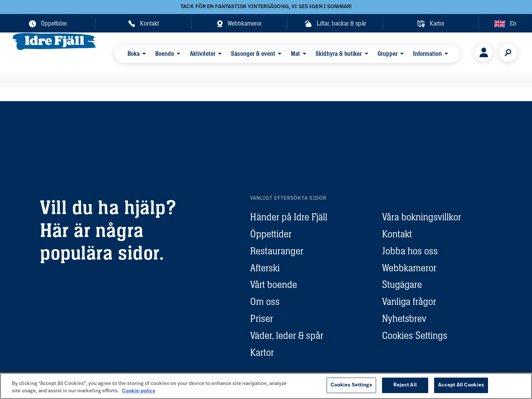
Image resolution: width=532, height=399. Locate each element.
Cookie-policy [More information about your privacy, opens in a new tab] (139, 391)
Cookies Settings (415, 335)
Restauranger (277, 251)
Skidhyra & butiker (321, 52)
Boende (162, 52)
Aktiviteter (196, 52)
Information (402, 52)
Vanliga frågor (409, 301)
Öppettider (271, 234)
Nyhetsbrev (404, 318)
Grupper (366, 52)
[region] (266, 386)
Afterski (265, 268)
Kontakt (397, 234)
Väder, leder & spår (287, 335)
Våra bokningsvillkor (422, 217)
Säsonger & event (243, 52)
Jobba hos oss (410, 251)
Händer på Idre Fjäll (289, 217)
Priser (262, 318)
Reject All (405, 385)
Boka (135, 52)
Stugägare (402, 284)
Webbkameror (409, 268)
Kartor (262, 352)
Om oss (265, 301)
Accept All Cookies (461, 385)
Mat (281, 52)
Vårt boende (274, 284)
